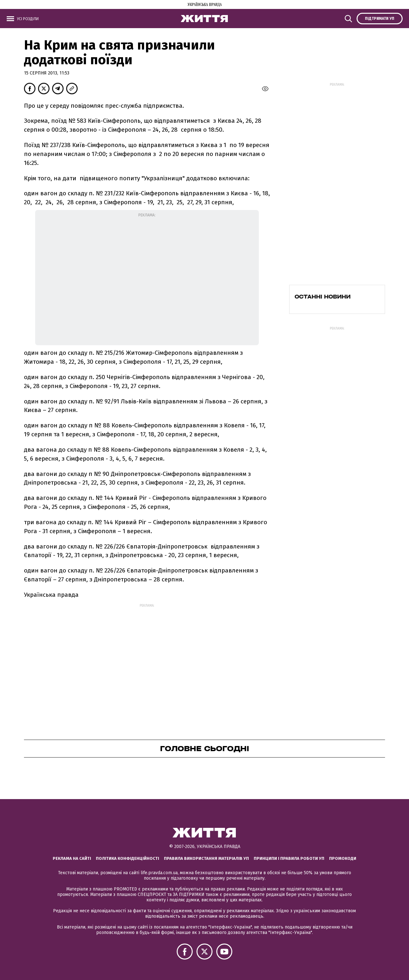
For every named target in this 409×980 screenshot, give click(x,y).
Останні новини (323, 297)
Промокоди (343, 858)
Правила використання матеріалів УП (206, 858)
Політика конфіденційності (127, 858)
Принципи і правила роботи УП (289, 858)
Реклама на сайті (72, 858)
